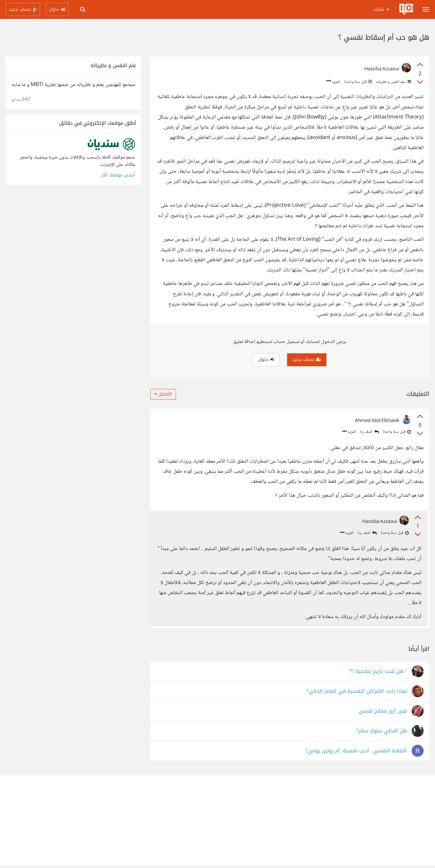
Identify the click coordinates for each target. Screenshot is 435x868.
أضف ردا (369, 432)
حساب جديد (307, 359)
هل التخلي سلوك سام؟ (382, 734)
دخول (266, 359)
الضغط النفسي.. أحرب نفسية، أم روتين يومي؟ (356, 754)
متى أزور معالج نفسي (383, 714)
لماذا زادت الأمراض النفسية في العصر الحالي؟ (357, 694)
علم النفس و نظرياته (393, 82)
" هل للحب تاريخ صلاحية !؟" (378, 675)
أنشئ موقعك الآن (118, 175)
